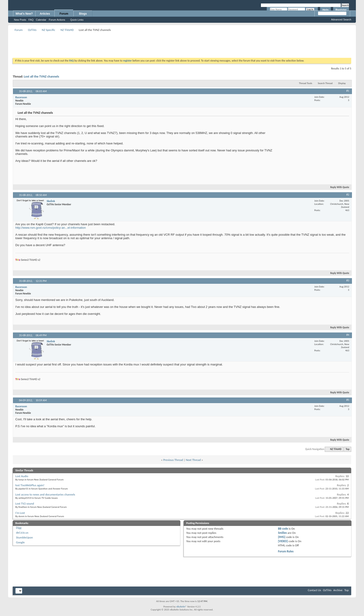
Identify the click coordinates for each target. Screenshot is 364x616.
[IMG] (282, 537)
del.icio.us (22, 533)
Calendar (41, 20)
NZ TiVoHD (67, 30)
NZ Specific (49, 30)
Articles (45, 14)
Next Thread (193, 460)
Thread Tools (306, 83)
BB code (283, 529)
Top (348, 449)
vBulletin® (181, 607)
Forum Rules (286, 551)
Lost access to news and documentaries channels (45, 494)
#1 (348, 91)
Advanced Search (341, 20)
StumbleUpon (24, 537)
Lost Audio (22, 476)
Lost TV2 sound (25, 504)
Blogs (83, 14)
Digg (19, 528)
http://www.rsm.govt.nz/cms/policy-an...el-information (50, 228)
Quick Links (77, 20)
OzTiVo (32, 30)
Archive (338, 590)
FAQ (31, 20)
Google (20, 542)
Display (342, 83)
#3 (348, 280)
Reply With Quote (338, 187)
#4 (348, 335)
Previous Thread (173, 460)
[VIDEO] (283, 541)
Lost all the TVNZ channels (42, 77)
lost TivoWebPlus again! (30, 485)
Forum (64, 14)
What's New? (24, 14)
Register (341, 10)
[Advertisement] (182, 43)
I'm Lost (20, 513)
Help (325, 10)
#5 (348, 400)
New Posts (20, 20)
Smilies (282, 533)
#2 (348, 195)
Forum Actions (57, 20)
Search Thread (325, 83)
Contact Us (314, 590)
